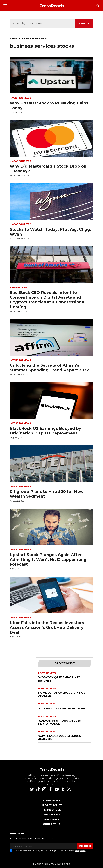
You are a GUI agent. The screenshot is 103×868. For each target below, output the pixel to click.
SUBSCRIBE (85, 846)
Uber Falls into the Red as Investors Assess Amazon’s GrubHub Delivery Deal (47, 627)
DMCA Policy (52, 815)
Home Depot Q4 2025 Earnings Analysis (62, 694)
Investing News (20, 98)
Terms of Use (52, 810)
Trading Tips (19, 287)
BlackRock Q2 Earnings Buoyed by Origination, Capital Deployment (45, 431)
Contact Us (52, 824)
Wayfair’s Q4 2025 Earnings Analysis (60, 738)
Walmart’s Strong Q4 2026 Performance (60, 722)
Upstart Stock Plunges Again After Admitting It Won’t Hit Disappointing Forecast (48, 559)
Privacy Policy (52, 805)
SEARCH (84, 23)
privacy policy (80, 851)
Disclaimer (52, 819)
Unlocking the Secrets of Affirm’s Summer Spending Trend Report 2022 (49, 368)
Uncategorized (21, 161)
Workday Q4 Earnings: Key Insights (59, 679)
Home (13, 39)
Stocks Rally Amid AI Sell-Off (62, 709)
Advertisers (52, 800)
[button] (5, 5)
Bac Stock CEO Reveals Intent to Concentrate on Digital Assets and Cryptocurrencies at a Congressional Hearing (48, 300)
